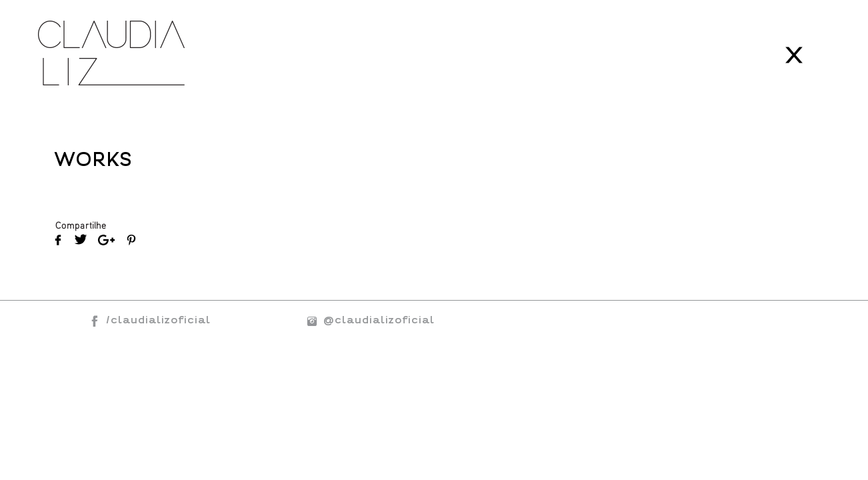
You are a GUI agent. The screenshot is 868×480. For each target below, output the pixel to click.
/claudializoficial (158, 320)
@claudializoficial (367, 320)
